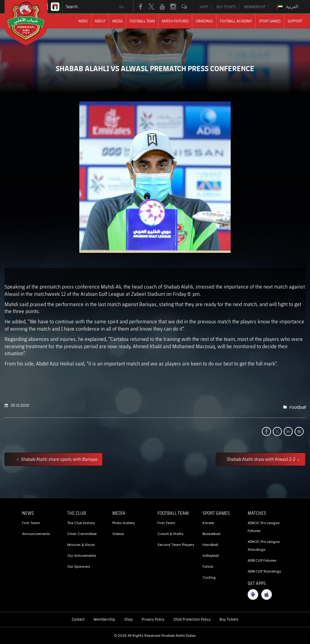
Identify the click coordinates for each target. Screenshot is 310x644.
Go (122, 7)
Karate (208, 523)
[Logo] (31, 23)
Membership (104, 619)
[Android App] (253, 594)
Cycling (209, 577)
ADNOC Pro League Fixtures (264, 527)
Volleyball (211, 556)
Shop (128, 619)
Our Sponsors (79, 566)
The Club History (81, 523)
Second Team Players (176, 545)
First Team (31, 523)
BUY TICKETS (226, 7)
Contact (78, 619)
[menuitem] (288, 7)
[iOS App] (267, 594)
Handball (210, 545)
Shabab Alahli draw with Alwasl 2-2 (261, 459)
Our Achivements (82, 556)
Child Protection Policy (192, 619)
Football (297, 407)
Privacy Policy (153, 619)
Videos (118, 534)
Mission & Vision (81, 545)
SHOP (204, 7)
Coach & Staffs (170, 534)
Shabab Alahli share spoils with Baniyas (59, 459)
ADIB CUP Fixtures (262, 560)
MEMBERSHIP (255, 7)
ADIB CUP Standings (264, 571)
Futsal (208, 566)
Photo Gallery (124, 523)
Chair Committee (82, 534)
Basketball (211, 534)
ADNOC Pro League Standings (264, 546)
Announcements (36, 534)
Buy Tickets (229, 619)
